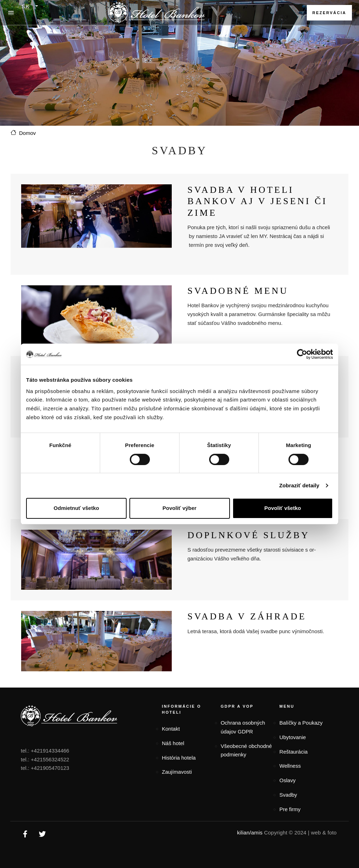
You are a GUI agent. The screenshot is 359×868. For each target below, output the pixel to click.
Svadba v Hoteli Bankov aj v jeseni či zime (257, 201)
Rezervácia (329, 13)
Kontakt (171, 729)
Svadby (288, 795)
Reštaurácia (293, 752)
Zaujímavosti (177, 772)
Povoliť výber (179, 508)
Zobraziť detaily (299, 485)
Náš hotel (173, 743)
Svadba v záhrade (247, 616)
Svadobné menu (238, 291)
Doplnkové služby (248, 535)
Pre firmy (290, 809)
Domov (28, 133)
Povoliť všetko (283, 508)
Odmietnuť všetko (76, 508)
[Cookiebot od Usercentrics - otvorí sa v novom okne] (302, 354)
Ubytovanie (293, 737)
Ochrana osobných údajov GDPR (243, 727)
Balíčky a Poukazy (301, 723)
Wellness (290, 766)
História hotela (179, 758)
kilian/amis (250, 833)
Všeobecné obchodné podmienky (246, 750)
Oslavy (287, 780)
